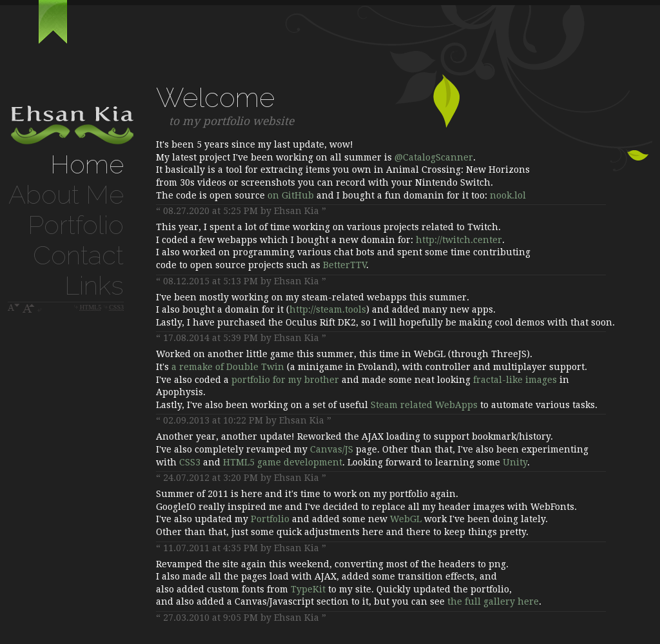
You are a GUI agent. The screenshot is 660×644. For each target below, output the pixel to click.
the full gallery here (493, 601)
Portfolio (76, 225)
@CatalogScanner (434, 157)
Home (87, 164)
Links (94, 285)
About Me (66, 194)
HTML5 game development (283, 462)
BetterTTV (345, 265)
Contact (78, 255)
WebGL (406, 519)
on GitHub (291, 195)
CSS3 (190, 462)
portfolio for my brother (285, 380)
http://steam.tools (328, 309)
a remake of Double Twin (228, 367)
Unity (515, 462)
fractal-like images (515, 380)
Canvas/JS (332, 449)
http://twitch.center (459, 240)
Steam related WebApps (424, 405)
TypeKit (308, 589)
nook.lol (508, 195)
